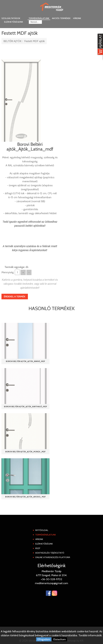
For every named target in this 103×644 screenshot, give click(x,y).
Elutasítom (60, 639)
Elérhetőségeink (14, 22)
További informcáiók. (90, 635)
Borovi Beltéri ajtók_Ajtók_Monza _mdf (25, 452)
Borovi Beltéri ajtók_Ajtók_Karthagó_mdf (26, 407)
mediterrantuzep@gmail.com (51, 583)
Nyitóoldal (42, 530)
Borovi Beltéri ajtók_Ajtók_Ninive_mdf (25, 361)
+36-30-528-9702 (51, 579)
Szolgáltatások (11, 18)
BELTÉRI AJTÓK (12, 41)
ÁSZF (38, 548)
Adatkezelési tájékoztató (50, 553)
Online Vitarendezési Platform (53, 557)
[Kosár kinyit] (100, 45)
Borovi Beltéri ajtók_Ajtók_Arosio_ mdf (25, 497)
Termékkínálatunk (39, 18)
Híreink (77, 18)
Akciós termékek (61, 18)
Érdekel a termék (15, 297)
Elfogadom (44, 639)
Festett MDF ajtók (34, 41)
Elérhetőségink (44, 544)
